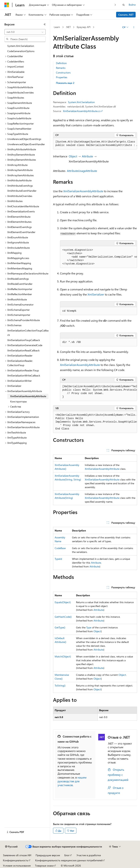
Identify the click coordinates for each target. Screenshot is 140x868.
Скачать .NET (126, 15)
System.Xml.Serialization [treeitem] (21, 46)
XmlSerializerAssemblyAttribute (83, 191)
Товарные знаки (44, 866)
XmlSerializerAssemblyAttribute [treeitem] (28, 396)
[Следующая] (115, 5)
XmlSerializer (96, 294)
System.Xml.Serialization (81, 102)
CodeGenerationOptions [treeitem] (21, 51)
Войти (132, 5)
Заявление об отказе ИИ (17, 855)
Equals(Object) (63, 602)
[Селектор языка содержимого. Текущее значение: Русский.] (11, 847)
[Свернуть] (45, 24)
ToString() (60, 685)
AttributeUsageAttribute (82, 171)
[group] (95, 144)
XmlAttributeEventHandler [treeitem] (22, 191)
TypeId (58, 559)
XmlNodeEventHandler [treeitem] (20, 284)
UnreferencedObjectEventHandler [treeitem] (26, 144)
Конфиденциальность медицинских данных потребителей (69, 860)
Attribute (87, 156)
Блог (67, 855)
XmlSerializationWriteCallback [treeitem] (24, 375)
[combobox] (25, 32)
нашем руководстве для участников (72, 781)
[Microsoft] (7, 5)
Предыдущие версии (48, 855)
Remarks (61, 68)
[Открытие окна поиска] (124, 5)
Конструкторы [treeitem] (19, 401)
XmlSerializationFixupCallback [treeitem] (24, 340)
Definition (61, 63)
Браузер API (84, 27)
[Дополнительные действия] (134, 27)
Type (89, 627)
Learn (57, 27)
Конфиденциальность (15, 860)
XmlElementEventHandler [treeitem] (21, 232)
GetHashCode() (63, 617)
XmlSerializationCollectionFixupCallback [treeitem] (28, 333)
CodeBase (60, 548)
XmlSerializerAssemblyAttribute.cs (82, 111)
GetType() (60, 627)
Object (73, 156)
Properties (62, 77)
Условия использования (17, 866)
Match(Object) (63, 656)
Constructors (63, 73)
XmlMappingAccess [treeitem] (18, 258)
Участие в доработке (89, 855)
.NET (68, 27)
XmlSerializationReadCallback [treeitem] (23, 350)
